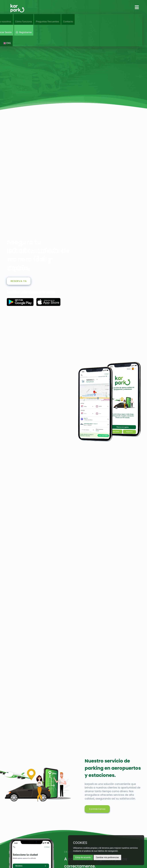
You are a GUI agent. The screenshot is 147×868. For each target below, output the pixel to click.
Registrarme (24, 32)
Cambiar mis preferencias (107, 857)
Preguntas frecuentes (47, 22)
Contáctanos (97, 809)
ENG (7, 43)
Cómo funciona (24, 22)
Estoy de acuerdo (83, 857)
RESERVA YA (19, 281)
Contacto (68, 22)
